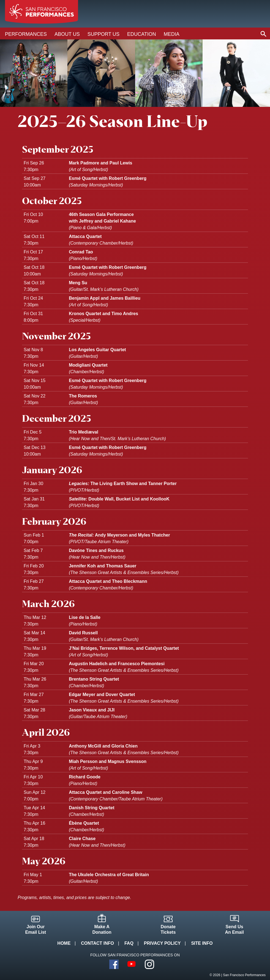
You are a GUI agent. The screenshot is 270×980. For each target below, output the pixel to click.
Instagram (149, 964)
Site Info (202, 943)
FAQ (129, 943)
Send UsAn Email (234, 929)
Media (172, 34)
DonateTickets (168, 929)
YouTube (132, 964)
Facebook (114, 964)
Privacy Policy (162, 943)
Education (142, 34)
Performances (26, 34)
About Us (67, 34)
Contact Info (97, 943)
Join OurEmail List (36, 929)
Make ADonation (102, 929)
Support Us (103, 34)
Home (64, 943)
